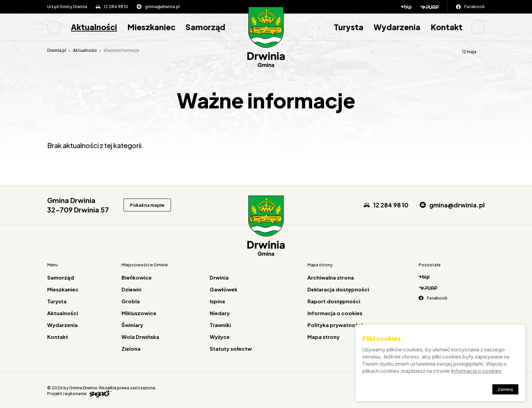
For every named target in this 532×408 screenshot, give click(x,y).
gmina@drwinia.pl (162, 7)
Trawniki (220, 325)
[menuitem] (56, 27)
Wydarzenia (397, 27)
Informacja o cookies (335, 313)
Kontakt (446, 27)
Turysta (349, 27)
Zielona (131, 349)
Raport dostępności (334, 301)
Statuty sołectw (231, 349)
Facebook (474, 7)
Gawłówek (224, 289)
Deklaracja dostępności (338, 289)
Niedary (220, 313)
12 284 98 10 (116, 7)
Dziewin (131, 289)
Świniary (132, 325)
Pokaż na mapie (151, 205)
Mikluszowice (139, 313)
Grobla (131, 301)
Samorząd (205, 27)
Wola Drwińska (140, 337)
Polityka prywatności (335, 325)
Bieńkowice (137, 277)
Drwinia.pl (57, 50)
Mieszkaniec (151, 27)
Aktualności (94, 27)
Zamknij (504, 391)
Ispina (217, 301)
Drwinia (219, 277)
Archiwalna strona (331, 277)
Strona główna (54, 27)
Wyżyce (220, 337)
